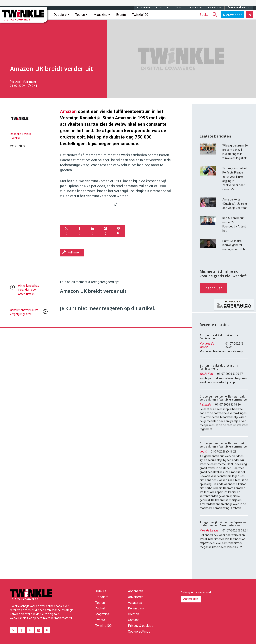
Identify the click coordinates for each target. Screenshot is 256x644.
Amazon (68, 111)
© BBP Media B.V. (239, 7)
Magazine (102, 15)
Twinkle (15, 138)
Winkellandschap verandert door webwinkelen (29, 290)
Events (121, 15)
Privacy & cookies (141, 626)
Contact (179, 7)
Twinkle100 (140, 15)
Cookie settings (139, 632)
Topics (81, 15)
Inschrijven (213, 288)
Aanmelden (191, 599)
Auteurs (101, 591)
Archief (100, 608)
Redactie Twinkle (21, 134)
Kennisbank (215, 7)
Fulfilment (30, 82)
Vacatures (196, 7)
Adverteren (162, 7)
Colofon (133, 614)
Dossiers (61, 15)
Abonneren (143, 7)
